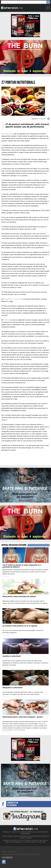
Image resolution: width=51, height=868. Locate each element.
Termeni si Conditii (23, 855)
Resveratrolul (8, 299)
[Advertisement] (13, 458)
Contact (31, 855)
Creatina (7, 320)
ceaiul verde (18, 299)
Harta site (38, 855)
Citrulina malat (8, 134)
